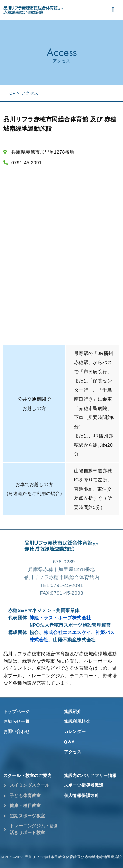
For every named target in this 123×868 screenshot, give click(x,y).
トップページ (17, 712)
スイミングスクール (30, 785)
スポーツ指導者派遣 (84, 785)
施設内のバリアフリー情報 (90, 775)
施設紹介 (73, 712)
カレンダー (75, 732)
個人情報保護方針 (82, 795)
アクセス (73, 752)
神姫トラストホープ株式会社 (60, 618)
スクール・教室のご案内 (28, 775)
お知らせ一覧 (17, 721)
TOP (11, 93)
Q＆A (70, 742)
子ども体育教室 (25, 795)
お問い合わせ (17, 732)
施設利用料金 (77, 721)
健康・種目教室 (25, 806)
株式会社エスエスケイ (67, 632)
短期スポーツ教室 (27, 816)
